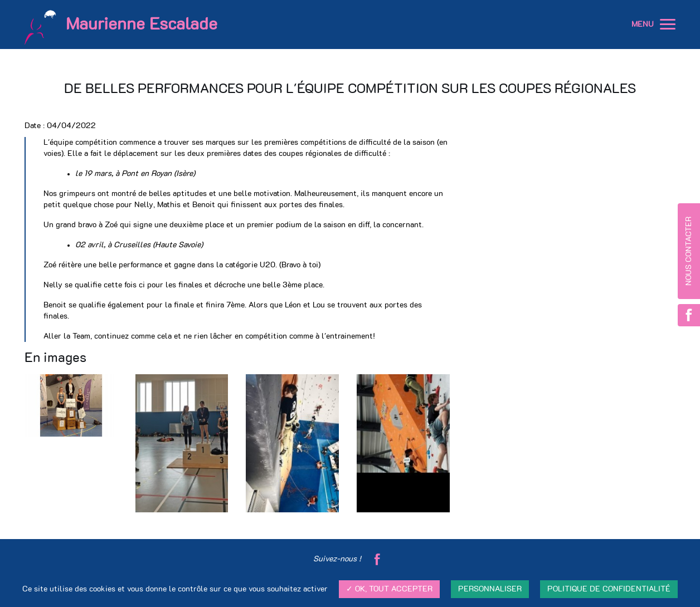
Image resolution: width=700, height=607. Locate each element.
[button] (668, 25)
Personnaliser (490, 589)
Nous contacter (689, 251)
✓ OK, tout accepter (389, 589)
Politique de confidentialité (609, 589)
